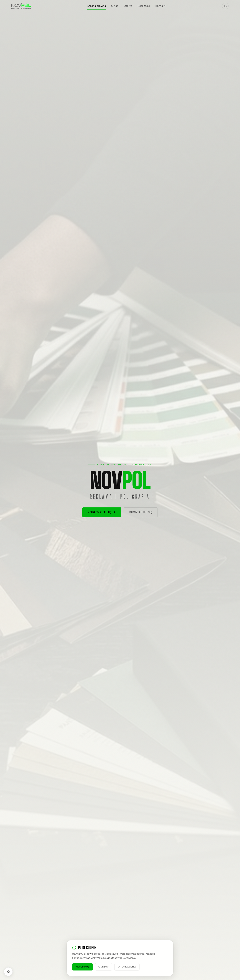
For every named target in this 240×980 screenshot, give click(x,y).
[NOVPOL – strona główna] (21, 6)
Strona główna (97, 6)
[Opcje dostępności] (8, 972)
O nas (115, 6)
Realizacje (144, 6)
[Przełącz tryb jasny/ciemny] (225, 6)
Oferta (128, 6)
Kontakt (160, 6)
